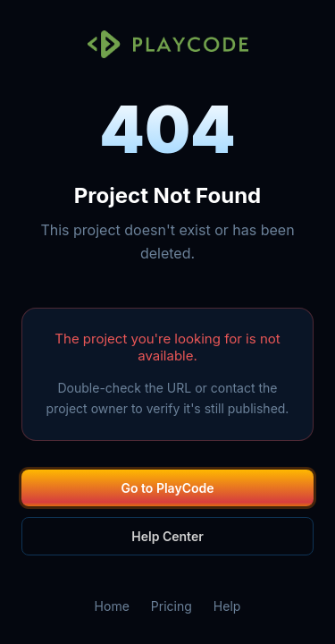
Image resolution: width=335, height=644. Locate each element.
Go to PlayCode (168, 488)
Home (112, 606)
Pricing (172, 606)
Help (227, 606)
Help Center (167, 536)
